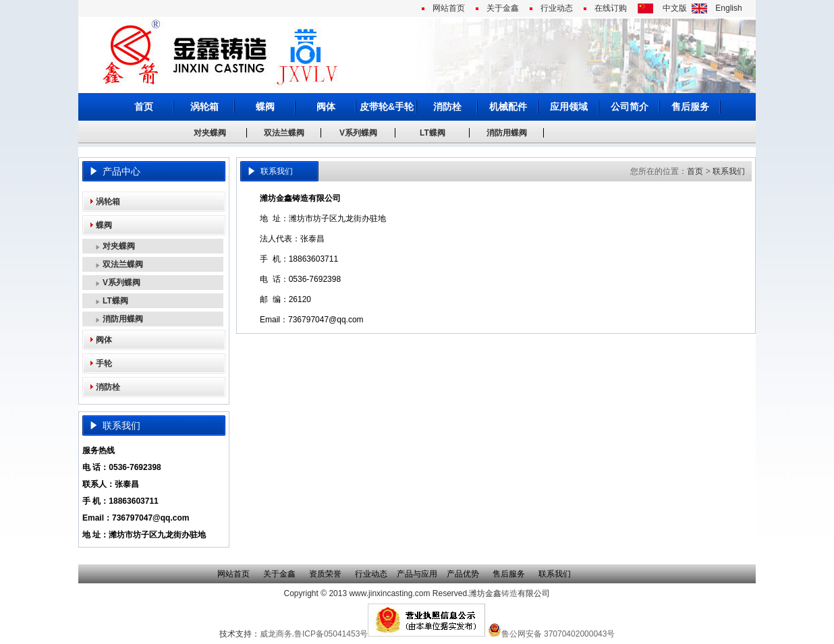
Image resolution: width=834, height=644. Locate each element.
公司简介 (630, 107)
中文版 (675, 8)
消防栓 (447, 107)
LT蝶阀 (433, 133)
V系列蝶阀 (358, 133)
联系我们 (729, 171)
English (728, 8)
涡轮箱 (204, 107)
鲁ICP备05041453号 (331, 634)
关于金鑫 (503, 8)
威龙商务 (276, 634)
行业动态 (557, 8)
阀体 (326, 107)
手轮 (104, 363)
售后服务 (690, 107)
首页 (144, 107)
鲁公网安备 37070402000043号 (552, 634)
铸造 (509, 593)
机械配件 (508, 107)
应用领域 (569, 107)
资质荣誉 (325, 574)
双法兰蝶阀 (284, 133)
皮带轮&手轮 (387, 107)
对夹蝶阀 (210, 133)
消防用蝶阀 (507, 133)
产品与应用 (417, 574)
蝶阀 (265, 107)
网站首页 (449, 8)
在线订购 (611, 8)
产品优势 (463, 574)
